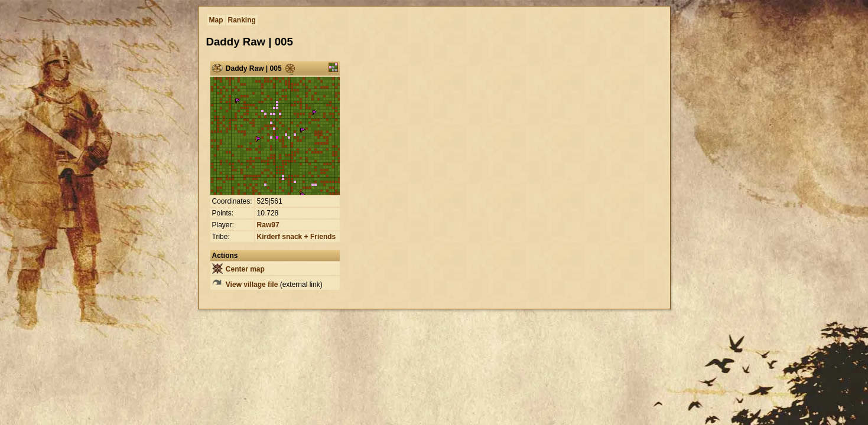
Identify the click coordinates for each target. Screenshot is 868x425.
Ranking (242, 20)
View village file (245, 285)
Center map (238, 269)
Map (216, 20)
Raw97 (268, 225)
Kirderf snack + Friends (297, 237)
